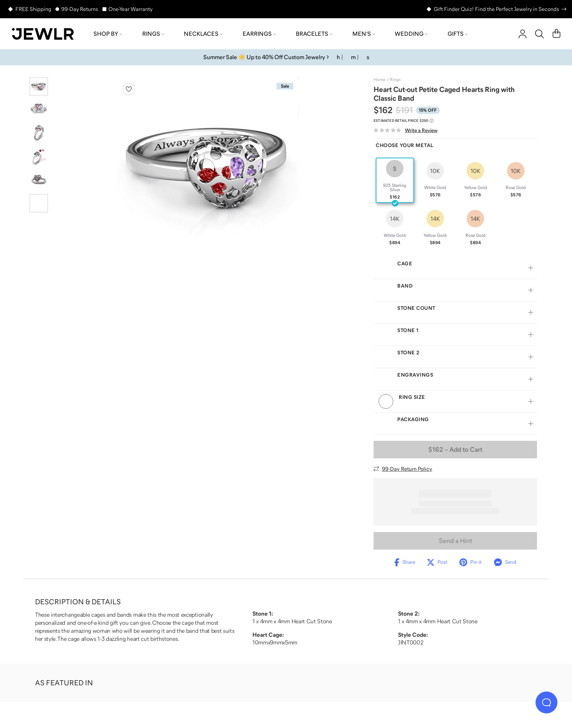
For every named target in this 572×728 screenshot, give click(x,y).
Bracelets (314, 34)
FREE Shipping (33, 9)
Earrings (259, 34)
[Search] (540, 34)
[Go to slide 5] (39, 180)
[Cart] (556, 34)
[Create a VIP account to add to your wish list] (129, 89)
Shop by (108, 34)
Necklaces (203, 34)
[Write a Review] (406, 130)
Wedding (411, 34)
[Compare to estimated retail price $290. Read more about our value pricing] (403, 121)
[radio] (395, 180)
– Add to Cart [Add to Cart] (455, 458)
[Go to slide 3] (39, 133)
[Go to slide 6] (39, 203)
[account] (523, 34)
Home (379, 80)
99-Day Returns (80, 9)
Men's (364, 34)
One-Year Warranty (130, 9)
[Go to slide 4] (39, 157)
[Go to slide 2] (39, 110)
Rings (153, 34)
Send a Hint (455, 549)
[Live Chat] (546, 702)
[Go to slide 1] (39, 86)
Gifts (458, 34)
